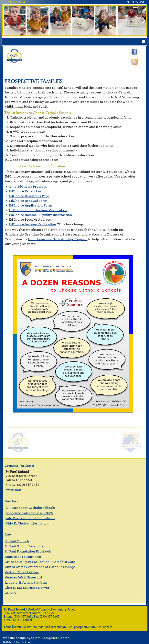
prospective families (88, 627)
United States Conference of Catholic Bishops (40, 567)
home (8, 627)
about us (19, 627)
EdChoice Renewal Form (28, 201)
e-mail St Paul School (18, 620)
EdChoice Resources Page (29, 196)
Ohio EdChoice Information (27, 523)
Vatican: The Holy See (22, 572)
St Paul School (22, 642)
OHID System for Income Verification (38, 210)
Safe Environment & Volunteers (30, 518)
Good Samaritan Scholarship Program (58, 239)
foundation (41, 627)
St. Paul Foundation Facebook (28, 551)
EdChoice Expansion (25, 191)
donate (108, 627)
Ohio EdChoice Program (28, 187)
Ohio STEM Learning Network (28, 588)
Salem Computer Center (50, 638)
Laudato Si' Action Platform (26, 583)
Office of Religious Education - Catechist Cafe (40, 562)
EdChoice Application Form (31, 205)
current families (61, 627)
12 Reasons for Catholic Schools (30, 508)
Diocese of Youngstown (23, 557)
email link (13, 490)
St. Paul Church (17, 541)
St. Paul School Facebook (24, 546)
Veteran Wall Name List (23, 577)
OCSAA (10, 593)
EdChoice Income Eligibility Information (41, 215)
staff (29, 627)
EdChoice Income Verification (33, 224)
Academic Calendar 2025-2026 (29, 513)
